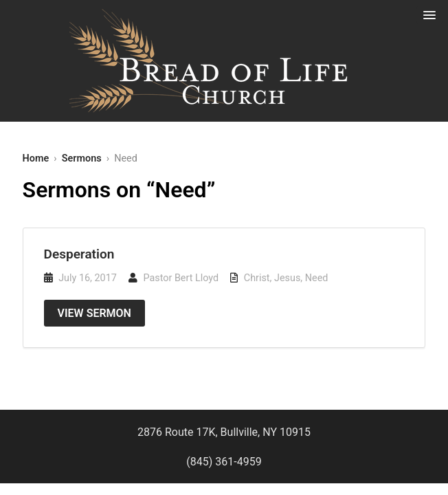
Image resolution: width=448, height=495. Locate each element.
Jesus (287, 278)
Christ (257, 278)
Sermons (82, 158)
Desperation (79, 254)
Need (317, 278)
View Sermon (94, 313)
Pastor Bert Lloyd (181, 278)
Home (36, 158)
